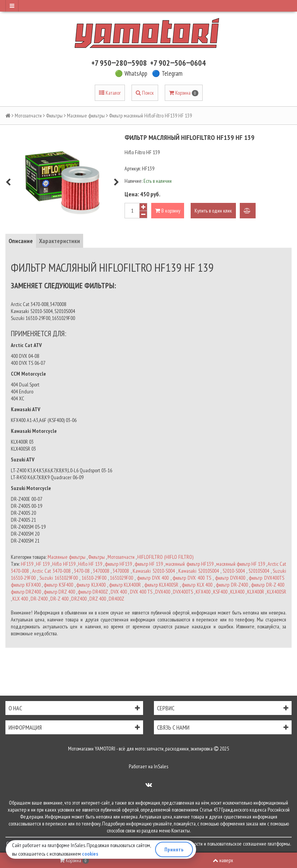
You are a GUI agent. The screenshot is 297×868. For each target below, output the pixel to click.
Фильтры (54, 116)
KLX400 (237, 592)
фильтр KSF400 (58, 585)
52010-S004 (234, 571)
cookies (90, 854)
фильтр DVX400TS (266, 578)
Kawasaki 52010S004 (199, 571)
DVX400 (163, 592)
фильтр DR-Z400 (232, 585)
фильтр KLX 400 (197, 585)
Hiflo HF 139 (90, 564)
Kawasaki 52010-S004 (154, 571)
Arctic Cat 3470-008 (51, 571)
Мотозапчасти (28, 116)
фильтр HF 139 (149, 564)
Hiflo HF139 (64, 564)
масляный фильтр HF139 (189, 564)
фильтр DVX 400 (153, 578)
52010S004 (259, 571)
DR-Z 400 (59, 599)
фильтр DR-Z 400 (268, 585)
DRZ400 (79, 599)
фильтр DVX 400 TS (192, 578)
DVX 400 (119, 592)
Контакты (181, 831)
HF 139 (43, 564)
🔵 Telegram (167, 73)
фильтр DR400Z (93, 592)
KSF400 (220, 592)
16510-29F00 (94, 578)
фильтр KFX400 (26, 585)
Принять (174, 849)
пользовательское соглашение (237, 844)
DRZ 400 (98, 599)
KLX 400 (20, 599)
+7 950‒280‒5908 (119, 63)
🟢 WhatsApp (131, 73)
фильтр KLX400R (125, 585)
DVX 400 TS (141, 592)
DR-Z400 (39, 599)
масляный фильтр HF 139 (241, 564)
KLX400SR (277, 592)
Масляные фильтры (86, 116)
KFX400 (203, 592)
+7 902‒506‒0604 (178, 63)
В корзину (168, 211)
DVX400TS (183, 592)
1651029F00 (121, 578)
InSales (161, 766)
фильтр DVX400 (230, 578)
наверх (223, 860)
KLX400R (256, 592)
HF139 (27, 564)
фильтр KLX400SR (161, 585)
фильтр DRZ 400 (59, 592)
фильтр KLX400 (91, 585)
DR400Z (116, 599)
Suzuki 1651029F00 (59, 578)
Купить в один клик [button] (213, 211)
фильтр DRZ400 (26, 592)
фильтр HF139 (118, 564)
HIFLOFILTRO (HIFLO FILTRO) (165, 557)
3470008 (101, 571)
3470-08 (82, 571)
